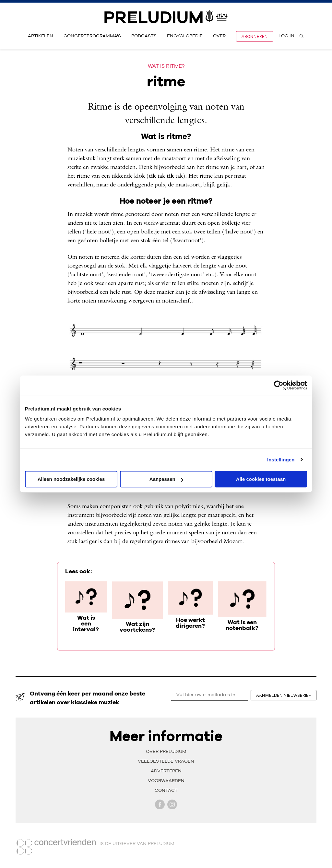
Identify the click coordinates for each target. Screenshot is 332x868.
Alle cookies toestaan (261, 479)
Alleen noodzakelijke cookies (71, 479)
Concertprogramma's (92, 36)
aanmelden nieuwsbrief (284, 695)
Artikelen (41, 36)
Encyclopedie (185, 36)
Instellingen (281, 460)
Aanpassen (166, 479)
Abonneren (255, 36)
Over (219, 36)
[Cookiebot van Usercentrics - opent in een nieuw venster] (279, 385)
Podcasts (144, 36)
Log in (286, 36)
